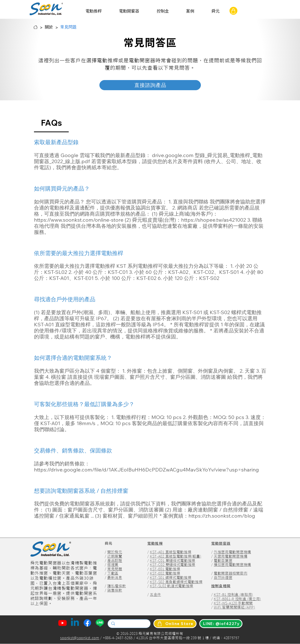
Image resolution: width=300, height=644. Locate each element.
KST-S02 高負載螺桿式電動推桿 (176, 582)
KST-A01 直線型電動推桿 (171, 552)
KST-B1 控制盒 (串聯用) (233, 595)
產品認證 (115, 561)
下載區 (113, 573)
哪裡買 (113, 565)
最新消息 (115, 578)
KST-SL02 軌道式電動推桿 (172, 586)
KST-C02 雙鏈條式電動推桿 (173, 565)
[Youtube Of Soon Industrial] (63, 623)
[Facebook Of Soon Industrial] (87, 623)
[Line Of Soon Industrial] (100, 623)
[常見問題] (68, 27)
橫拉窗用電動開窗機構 (232, 565)
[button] (94, 11)
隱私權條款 (117, 586)
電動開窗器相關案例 (231, 573)
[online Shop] (233, 11)
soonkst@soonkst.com (80, 638)
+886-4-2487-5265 (117, 638)
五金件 (155, 595)
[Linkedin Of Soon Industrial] (75, 623)
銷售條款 (115, 590)
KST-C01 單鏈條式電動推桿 (173, 561)
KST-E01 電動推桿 (165, 569)
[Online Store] (175, 624)
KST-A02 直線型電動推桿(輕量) (175, 556)
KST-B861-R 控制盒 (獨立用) (237, 599)
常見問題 (115, 569)
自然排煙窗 (223, 578)
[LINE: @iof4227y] (221, 624)
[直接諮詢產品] (150, 85)
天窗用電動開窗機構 (231, 556)
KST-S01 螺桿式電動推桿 (171, 578)
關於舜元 (115, 552)
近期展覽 (115, 556)
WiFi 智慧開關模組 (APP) (234, 607)
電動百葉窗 (223, 561)
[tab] (51, 123)
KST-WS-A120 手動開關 (233, 603)
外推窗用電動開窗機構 (232, 552)
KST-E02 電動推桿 (165, 573)
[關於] (49, 27)
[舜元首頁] (36, 27)
